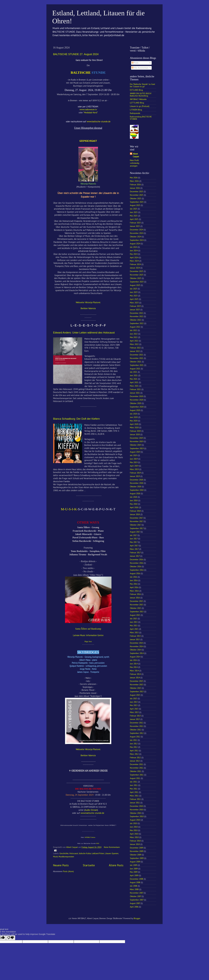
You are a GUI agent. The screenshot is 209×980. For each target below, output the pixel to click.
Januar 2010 (135, 844)
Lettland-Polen (98, 853)
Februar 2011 (135, 799)
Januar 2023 (135, 310)
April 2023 (134, 299)
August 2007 (135, 903)
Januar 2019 (135, 476)
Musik (55, 857)
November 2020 (137, 400)
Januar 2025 (135, 226)
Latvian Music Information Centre (88, 635)
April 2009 (134, 875)
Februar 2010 (135, 841)
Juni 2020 (134, 417)
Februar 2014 (135, 674)
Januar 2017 (135, 556)
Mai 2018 (134, 504)
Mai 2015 (134, 625)
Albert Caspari (136, 155)
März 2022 (134, 344)
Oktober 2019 (136, 445)
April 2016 (134, 587)
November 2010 (137, 810)
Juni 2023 (134, 292)
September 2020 (137, 407)
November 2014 (137, 646)
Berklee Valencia (88, 308)
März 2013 (134, 712)
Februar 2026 (135, 185)
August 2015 (135, 615)
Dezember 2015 (137, 601)
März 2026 (134, 181)
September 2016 (137, 570)
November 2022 (137, 316)
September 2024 (137, 240)
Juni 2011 (134, 785)
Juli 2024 (134, 247)
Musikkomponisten (66, 857)
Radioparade (135, 113)
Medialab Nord (91, 112)
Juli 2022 (134, 330)
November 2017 (137, 521)
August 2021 (135, 369)
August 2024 (135, 244)
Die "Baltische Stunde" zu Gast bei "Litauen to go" (142, 85)
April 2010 (134, 834)
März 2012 (134, 754)
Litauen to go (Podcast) (140, 106)
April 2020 (134, 424)
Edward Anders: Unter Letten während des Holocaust (84, 333)
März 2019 (134, 469)
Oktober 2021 (136, 362)
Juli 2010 (134, 823)
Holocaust (74, 853)
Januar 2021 (135, 393)
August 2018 (135, 493)
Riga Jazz (88, 641)
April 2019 (134, 466)
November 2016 (137, 563)
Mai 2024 (134, 254)
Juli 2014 (134, 660)
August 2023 (135, 285)
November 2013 (137, 685)
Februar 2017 (135, 553)
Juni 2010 (134, 827)
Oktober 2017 (135, 525)
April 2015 (134, 629)
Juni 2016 (134, 580)
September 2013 (137, 691)
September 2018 (137, 490)
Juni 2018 (134, 500)
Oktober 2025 (136, 198)
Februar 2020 (135, 431)
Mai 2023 (134, 296)
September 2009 (137, 858)
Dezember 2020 (137, 396)
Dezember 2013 (137, 681)
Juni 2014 (134, 664)
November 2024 (137, 233)
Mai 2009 (134, 872)
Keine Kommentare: (112, 847)
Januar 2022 (135, 351)
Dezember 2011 (137, 764)
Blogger (137, 918)
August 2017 (135, 532)
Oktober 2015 (136, 608)
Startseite (89, 865)
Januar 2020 (135, 434)
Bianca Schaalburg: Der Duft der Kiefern (76, 419)
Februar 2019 (135, 473)
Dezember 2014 (137, 643)
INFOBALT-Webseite (138, 99)
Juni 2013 (134, 702)
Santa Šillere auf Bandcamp (88, 629)
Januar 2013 (135, 719)
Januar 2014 (135, 678)
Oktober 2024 (136, 237)
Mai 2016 (134, 584)
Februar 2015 (135, 636)
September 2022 (137, 323)
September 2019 (137, 448)
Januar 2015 (135, 639)
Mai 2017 (134, 542)
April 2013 (134, 709)
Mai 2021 (134, 379)
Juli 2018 (134, 497)
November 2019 (137, 441)
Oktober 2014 (136, 650)
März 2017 (134, 549)
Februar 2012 (135, 757)
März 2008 (134, 889)
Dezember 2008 (137, 879)
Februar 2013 (135, 716)
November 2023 (137, 275)
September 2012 (137, 733)
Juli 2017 (133, 535)
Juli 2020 (134, 414)
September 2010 (137, 816)
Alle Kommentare (140, 68)
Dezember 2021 (137, 355)
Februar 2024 (135, 264)
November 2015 (137, 605)
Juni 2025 (134, 212)
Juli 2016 (134, 577)
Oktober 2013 (136, 688)
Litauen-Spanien (112, 853)
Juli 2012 (134, 740)
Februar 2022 (135, 348)
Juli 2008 (134, 886)
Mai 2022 (134, 337)
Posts (135, 63)
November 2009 (137, 851)
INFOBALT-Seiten (90, 837)
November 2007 (137, 893)
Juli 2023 (134, 289)
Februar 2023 (135, 306)
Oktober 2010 (136, 813)
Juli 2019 (134, 455)
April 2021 (134, 382)
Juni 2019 (134, 459)
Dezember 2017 (136, 518)
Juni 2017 (134, 539)
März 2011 (134, 796)
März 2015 (134, 632)
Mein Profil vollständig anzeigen (135, 163)
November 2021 (137, 358)
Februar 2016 (135, 594)
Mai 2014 (134, 667)
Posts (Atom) (68, 871)
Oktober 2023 (136, 278)
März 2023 (134, 303)
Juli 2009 (134, 865)
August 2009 (135, 862)
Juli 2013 (134, 698)
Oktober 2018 (136, 487)
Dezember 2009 (137, 848)
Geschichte (64, 853)
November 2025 (137, 195)
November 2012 (137, 726)
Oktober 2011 (136, 771)
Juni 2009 (134, 869)
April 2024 (134, 257)
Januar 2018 (135, 514)
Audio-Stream (91, 810)
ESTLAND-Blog (136, 90)
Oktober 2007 (135, 896)
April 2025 (134, 219)
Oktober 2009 (136, 855)
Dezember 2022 (137, 313)
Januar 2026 (135, 188)
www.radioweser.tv (88, 109)
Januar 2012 (135, 761)
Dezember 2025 (137, 191)
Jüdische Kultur (85, 853)
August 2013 (135, 695)
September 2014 (137, 653)
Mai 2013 (134, 705)
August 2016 (135, 573)
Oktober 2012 (136, 730)
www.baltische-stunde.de (92, 813)
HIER (98, 843)
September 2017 (137, 528)
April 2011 (134, 792)
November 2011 (137, 768)
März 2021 (134, 386)
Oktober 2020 (136, 403)
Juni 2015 (134, 622)
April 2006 (134, 907)
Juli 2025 (134, 209)
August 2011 (135, 778)
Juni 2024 (134, 251)
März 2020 (134, 427)
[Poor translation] (11, 938)
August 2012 (135, 737)
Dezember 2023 (137, 271)
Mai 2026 (134, 178)
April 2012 (134, 751)
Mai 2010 (134, 830)
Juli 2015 (134, 619)
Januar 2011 (135, 803)
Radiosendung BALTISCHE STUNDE (141, 118)
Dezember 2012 (137, 723)
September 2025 (137, 202)
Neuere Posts (61, 865)
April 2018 (134, 507)
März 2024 (134, 261)
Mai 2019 (134, 462)
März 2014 (134, 671)
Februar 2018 (135, 511)
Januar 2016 (135, 598)
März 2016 (134, 591)
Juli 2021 (134, 372)
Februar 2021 (135, 389)
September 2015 (137, 612)
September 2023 (137, 282)
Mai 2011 (134, 789)
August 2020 (135, 410)
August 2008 (135, 882)
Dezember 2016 (137, 559)
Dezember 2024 (137, 230)
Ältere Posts (116, 865)
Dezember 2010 (137, 806)
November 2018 (137, 483)
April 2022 (134, 341)
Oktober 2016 (136, 566)
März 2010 (134, 837)
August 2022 (135, 327)
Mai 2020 (134, 421)
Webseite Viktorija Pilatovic (88, 302)
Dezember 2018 (137, 480)
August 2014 (135, 657)
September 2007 (137, 900)
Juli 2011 (134, 782)
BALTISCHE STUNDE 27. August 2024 (76, 54)
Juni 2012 (134, 744)
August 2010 (135, 820)
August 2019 (135, 452)
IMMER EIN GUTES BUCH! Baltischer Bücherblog (141, 95)
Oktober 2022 (136, 320)
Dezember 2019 (137, 438)
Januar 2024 (135, 268)
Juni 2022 (134, 334)
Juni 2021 (134, 375)
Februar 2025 (135, 223)
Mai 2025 (134, 216)
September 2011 (137, 775)
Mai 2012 (134, 747)
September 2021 (137, 365)
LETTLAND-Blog (137, 103)
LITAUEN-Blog (136, 110)
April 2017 (134, 546)
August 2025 (135, 205)
